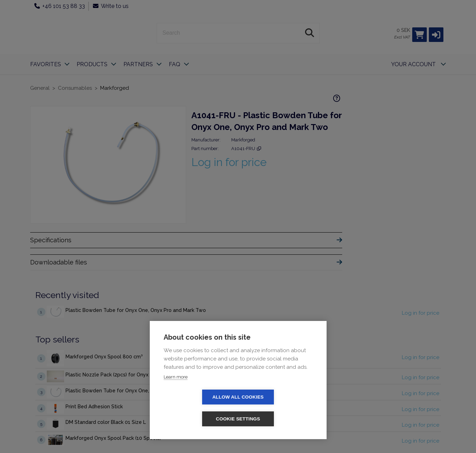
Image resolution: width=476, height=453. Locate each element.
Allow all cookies (198, 419)
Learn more (176, 399)
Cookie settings (278, 419)
